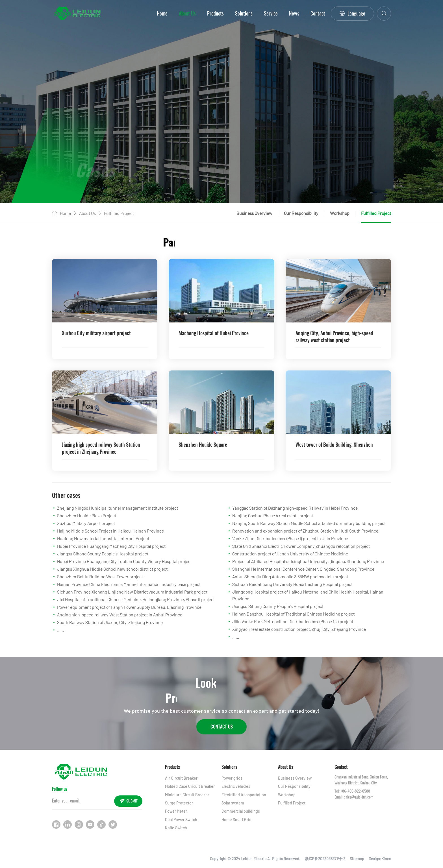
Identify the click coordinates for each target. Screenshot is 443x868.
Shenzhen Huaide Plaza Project (87, 515)
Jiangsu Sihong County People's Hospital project (103, 554)
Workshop (340, 213)
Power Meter (176, 811)
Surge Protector (179, 803)
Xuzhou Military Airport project (86, 523)
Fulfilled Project (119, 213)
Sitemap (357, 859)
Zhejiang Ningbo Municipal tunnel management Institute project (118, 508)
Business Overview (254, 213)
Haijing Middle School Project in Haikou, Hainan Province (110, 531)
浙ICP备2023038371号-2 (325, 859)
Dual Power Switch (181, 820)
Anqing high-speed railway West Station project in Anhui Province (120, 615)
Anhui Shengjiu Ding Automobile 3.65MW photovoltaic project (290, 576)
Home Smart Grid (236, 820)
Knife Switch (176, 828)
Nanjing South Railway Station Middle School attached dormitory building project (309, 523)
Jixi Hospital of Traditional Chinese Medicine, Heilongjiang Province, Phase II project (136, 599)
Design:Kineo (380, 859)
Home (162, 13)
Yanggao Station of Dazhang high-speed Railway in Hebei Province (295, 508)
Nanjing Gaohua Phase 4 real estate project (273, 515)
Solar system (233, 803)
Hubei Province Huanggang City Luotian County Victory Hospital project (124, 561)
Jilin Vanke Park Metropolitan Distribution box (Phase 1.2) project (293, 621)
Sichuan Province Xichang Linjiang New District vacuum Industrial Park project (132, 592)
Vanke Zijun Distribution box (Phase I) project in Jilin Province (290, 538)
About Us (187, 13)
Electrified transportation (244, 795)
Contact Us (222, 727)
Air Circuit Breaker (181, 778)
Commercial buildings (241, 811)
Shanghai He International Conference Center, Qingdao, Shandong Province (303, 569)
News (294, 13)
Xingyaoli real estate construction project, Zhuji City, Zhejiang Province (299, 629)
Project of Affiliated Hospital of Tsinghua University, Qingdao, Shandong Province (308, 561)
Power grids (232, 778)
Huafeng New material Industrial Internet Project (103, 538)
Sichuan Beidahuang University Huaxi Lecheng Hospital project (292, 584)
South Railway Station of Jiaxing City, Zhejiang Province (110, 622)
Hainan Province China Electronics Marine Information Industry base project (129, 584)
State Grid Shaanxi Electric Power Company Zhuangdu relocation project (301, 546)
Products (215, 13)
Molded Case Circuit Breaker (190, 786)
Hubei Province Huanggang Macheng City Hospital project (111, 546)
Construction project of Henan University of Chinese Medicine (290, 554)
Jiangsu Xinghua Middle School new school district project (112, 569)
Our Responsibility (301, 213)
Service (271, 13)
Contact (318, 13)
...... (60, 630)
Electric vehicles (236, 786)
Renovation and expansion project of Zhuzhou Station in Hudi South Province (305, 531)
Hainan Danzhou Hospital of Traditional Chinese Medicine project (293, 614)
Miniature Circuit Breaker (187, 795)
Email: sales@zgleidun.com (354, 797)
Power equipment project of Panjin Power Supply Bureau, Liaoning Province (129, 607)
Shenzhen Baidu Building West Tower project (100, 576)
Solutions (244, 13)
